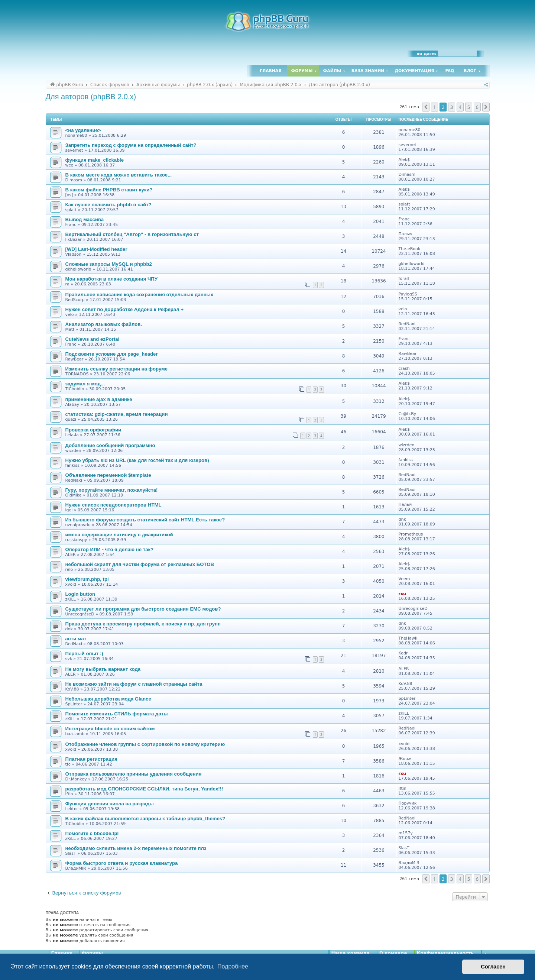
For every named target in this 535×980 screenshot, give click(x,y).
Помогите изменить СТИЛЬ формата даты (117, 714)
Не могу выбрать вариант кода (103, 669)
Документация (414, 71)
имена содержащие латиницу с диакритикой (119, 535)
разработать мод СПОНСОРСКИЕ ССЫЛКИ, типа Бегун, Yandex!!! (144, 789)
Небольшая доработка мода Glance (108, 699)
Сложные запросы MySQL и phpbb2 (109, 264)
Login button (80, 594)
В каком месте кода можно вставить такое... (119, 175)
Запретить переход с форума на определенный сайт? (131, 145)
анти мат (76, 639)
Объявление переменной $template (108, 475)
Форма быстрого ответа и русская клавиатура (122, 863)
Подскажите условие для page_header (112, 354)
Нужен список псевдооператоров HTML (114, 505)
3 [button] (452, 107)
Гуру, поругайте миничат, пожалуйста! (112, 490)
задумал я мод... (85, 384)
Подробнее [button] (233, 966)
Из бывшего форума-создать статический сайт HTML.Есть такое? (145, 520)
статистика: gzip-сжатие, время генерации (117, 414)
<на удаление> (83, 130)
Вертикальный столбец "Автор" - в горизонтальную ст (132, 234)
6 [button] (477, 107)
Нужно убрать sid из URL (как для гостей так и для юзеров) (137, 460)
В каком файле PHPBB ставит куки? (109, 190)
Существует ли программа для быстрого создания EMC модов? (143, 609)
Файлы (332, 71)
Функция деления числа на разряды (110, 804)
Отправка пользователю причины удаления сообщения (134, 774)
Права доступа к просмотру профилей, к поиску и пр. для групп (143, 624)
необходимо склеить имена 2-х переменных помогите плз (136, 848)
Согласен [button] (493, 967)
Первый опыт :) (84, 654)
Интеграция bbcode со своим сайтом (110, 729)
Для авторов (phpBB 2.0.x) (91, 97)
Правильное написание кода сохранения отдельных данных (140, 295)
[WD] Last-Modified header (96, 249)
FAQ (450, 71)
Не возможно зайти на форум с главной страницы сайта (134, 684)
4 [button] (460, 107)
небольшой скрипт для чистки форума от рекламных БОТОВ (140, 564)
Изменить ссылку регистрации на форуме (117, 369)
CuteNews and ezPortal (93, 339)
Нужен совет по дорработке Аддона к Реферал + (124, 309)
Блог (470, 71)
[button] (426, 107)
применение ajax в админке (99, 399)
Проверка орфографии (93, 430)
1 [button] (435, 107)
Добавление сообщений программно (110, 445)
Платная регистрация (91, 759)
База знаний (368, 71)
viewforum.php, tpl (87, 579)
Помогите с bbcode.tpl (92, 833)
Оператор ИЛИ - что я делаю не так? (110, 549)
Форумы (302, 71)
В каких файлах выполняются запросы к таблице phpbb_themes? (145, 819)
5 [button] (469, 107)
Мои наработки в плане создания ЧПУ (111, 279)
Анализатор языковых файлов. (104, 324)
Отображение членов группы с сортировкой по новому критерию (145, 744)
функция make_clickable (95, 160)
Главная (270, 71)
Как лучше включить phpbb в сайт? (108, 205)
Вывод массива (85, 219)
